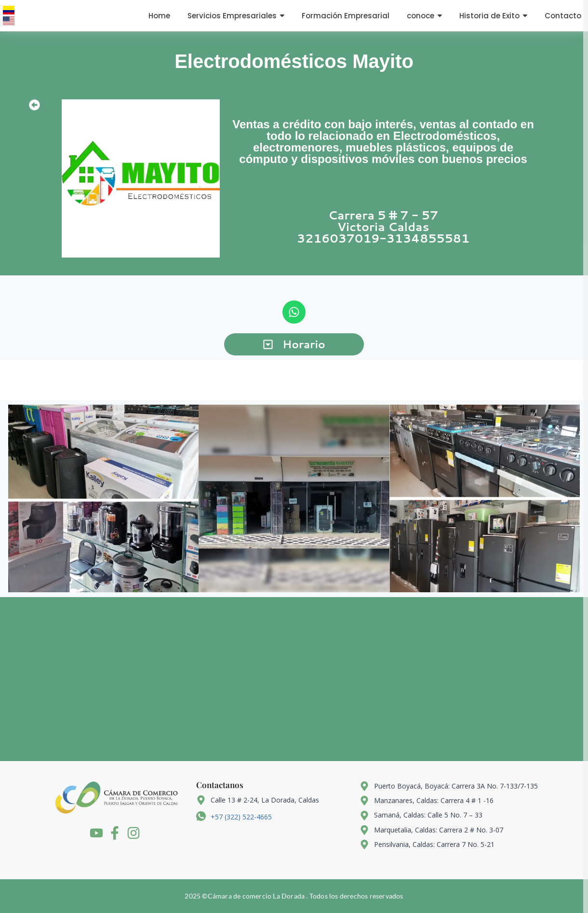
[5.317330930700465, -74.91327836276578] (294, 679)
